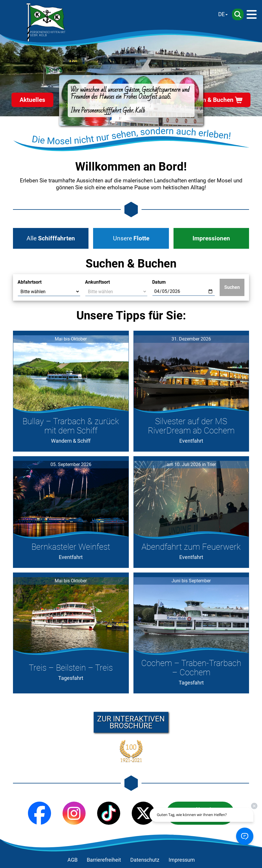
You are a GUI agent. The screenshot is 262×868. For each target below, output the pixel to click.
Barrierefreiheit (104, 860)
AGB (72, 860)
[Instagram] (74, 813)
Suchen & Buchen (210, 100)
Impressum (182, 860)
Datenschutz (145, 860)
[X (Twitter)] (143, 813)
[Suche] (238, 14)
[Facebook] (39, 813)
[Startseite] (46, 23)
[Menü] (252, 14)
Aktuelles (32, 100)
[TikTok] (109, 813)
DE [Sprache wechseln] (222, 14)
